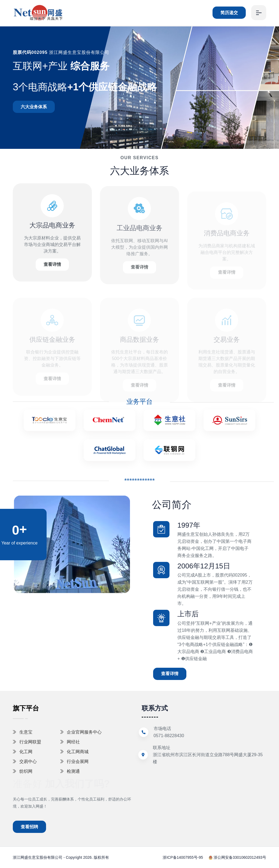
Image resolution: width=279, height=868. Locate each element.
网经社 (70, 742)
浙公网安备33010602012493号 (239, 857)
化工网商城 (74, 752)
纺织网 (23, 771)
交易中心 (25, 761)
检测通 (70, 771)
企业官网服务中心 (81, 732)
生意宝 (23, 732)
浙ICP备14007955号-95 (183, 857)
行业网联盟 (27, 742)
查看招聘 (29, 827)
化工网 (23, 752)
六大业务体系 (34, 107)
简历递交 (229, 13)
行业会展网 (74, 761)
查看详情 (52, 271)
